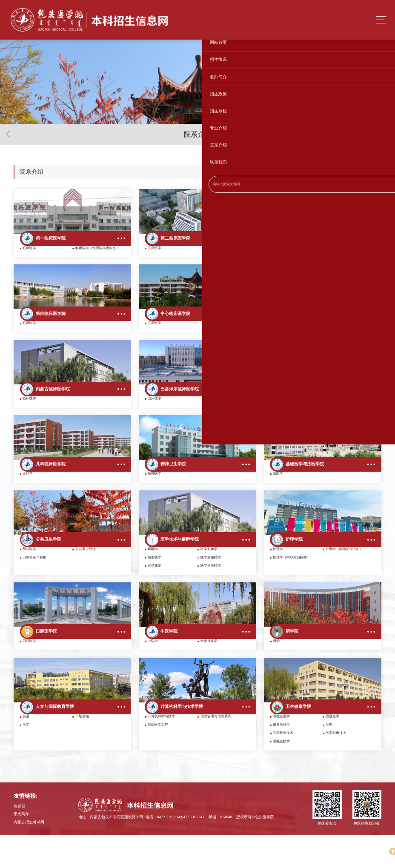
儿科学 (28, 493)
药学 (276, 669)
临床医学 (29, 253)
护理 (329, 757)
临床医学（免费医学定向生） (97, 253)
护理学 (278, 572)
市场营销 (82, 749)
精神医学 (155, 493)
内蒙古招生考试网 (29, 854)
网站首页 (352, 172)
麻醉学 (153, 572)
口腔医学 (29, 669)
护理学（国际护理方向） (344, 572)
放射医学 (155, 581)
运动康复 (155, 589)
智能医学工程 (158, 757)
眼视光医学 (281, 749)
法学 (26, 757)
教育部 (19, 839)
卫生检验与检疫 (34, 581)
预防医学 (29, 572)
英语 (26, 749)
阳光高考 (21, 847)
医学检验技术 (211, 589)
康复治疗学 (281, 757)
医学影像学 (209, 572)
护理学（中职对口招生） (292, 581)
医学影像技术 (211, 581)
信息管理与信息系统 (216, 749)
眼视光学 (332, 749)
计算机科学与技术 (161, 749)
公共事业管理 (86, 572)
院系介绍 (372, 172)
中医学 (153, 669)
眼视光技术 (281, 774)
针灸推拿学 (209, 669)
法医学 (278, 493)
